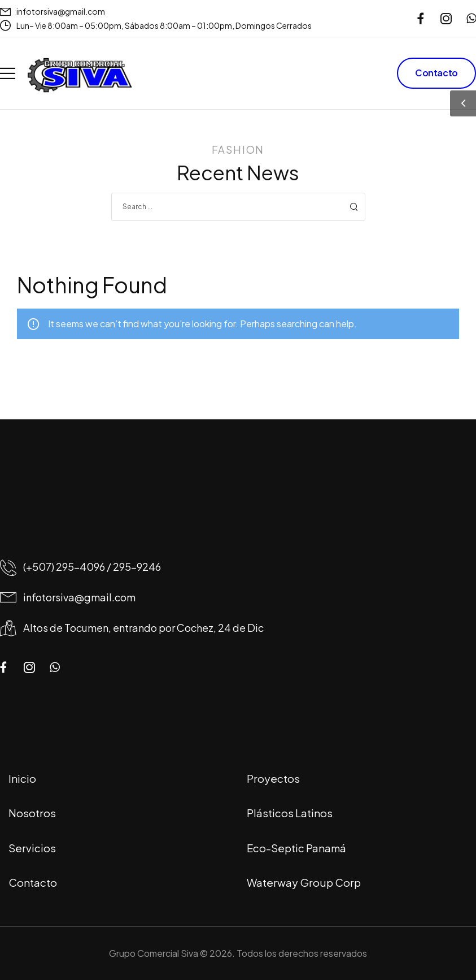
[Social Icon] (420, 18)
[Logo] (80, 75)
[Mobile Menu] (8, 73)
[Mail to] (53, 12)
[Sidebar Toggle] (463, 103)
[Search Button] (353, 207)
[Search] (227, 207)
